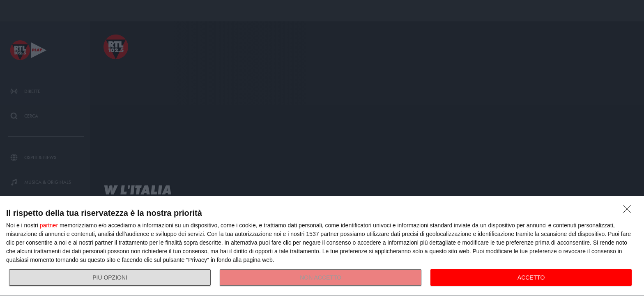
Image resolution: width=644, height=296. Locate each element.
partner (49, 225)
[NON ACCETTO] (629, 211)
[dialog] (322, 246)
